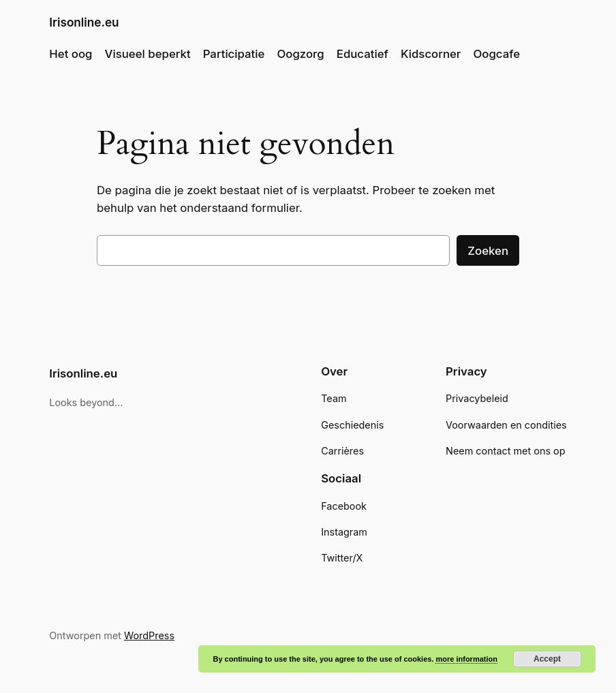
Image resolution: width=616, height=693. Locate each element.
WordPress (149, 635)
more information (466, 659)
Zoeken (488, 251)
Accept (547, 659)
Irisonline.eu (84, 22)
